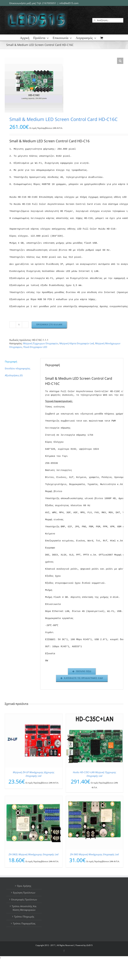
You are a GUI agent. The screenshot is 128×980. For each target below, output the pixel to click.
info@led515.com (69, 3)
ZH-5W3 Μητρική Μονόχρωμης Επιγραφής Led (94, 854)
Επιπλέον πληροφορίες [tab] (18, 368)
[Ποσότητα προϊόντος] (19, 325)
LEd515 (89, 945)
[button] (120, 61)
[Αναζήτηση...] (108, 20)
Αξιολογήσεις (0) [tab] (14, 375)
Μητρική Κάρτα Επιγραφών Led (77, 343)
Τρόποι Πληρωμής (24, 917)
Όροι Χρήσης (24, 886)
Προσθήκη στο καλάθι (49, 325)
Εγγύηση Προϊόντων (24, 893)
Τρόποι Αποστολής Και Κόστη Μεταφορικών (24, 908)
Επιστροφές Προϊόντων (24, 899)
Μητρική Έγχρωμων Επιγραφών (41, 343)
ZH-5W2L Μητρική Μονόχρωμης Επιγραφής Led (34, 854)
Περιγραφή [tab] (11, 362)
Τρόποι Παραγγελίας (24, 923)
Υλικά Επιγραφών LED (35, 347)
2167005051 (49, 3)
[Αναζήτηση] (95, 20)
